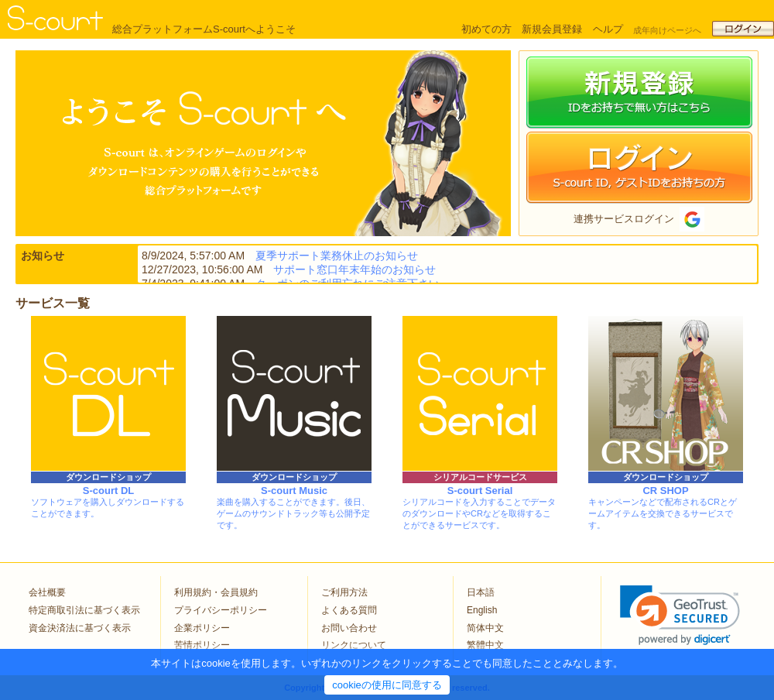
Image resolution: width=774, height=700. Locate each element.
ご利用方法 (344, 592)
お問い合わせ (349, 628)
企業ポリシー (202, 628)
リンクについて (354, 645)
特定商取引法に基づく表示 (84, 610)
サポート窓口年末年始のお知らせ (354, 269)
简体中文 (485, 628)
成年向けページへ (667, 30)
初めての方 (486, 29)
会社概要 (47, 592)
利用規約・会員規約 (216, 592)
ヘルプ (608, 29)
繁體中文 (485, 645)
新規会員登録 (552, 29)
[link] (680, 615)
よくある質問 (349, 610)
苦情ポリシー (202, 645)
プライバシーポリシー (221, 610)
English (482, 610)
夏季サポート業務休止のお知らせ (337, 256)
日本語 (481, 592)
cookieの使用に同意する (387, 685)
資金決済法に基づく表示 (80, 628)
